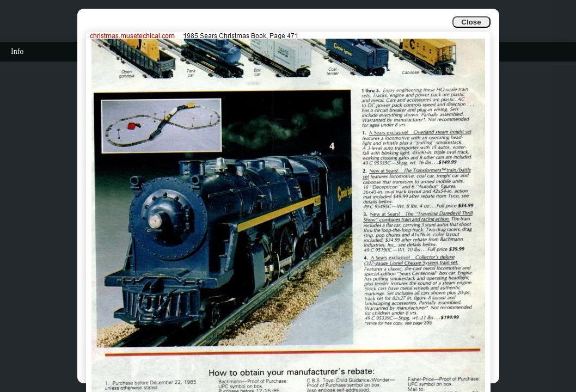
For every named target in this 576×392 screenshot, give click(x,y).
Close (471, 22)
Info (17, 51)
